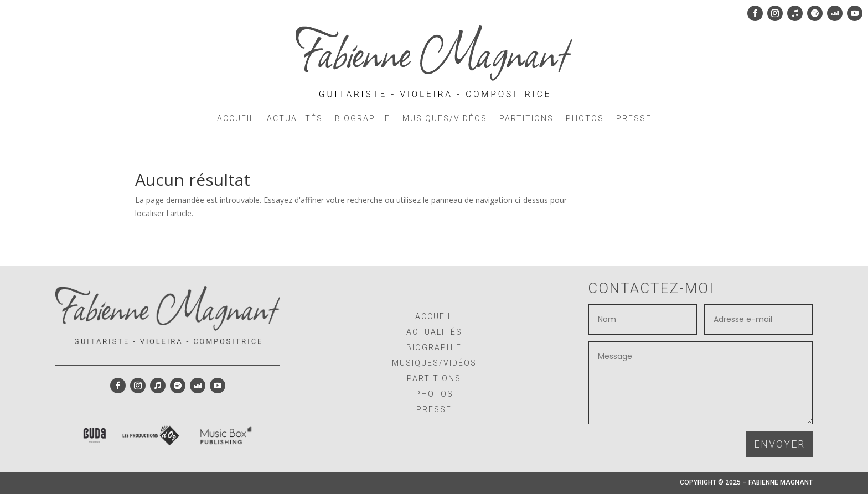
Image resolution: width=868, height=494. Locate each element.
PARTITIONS (526, 118)
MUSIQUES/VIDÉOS (445, 118)
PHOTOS (585, 118)
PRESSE (634, 118)
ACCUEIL (236, 118)
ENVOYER (779, 444)
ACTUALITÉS (295, 118)
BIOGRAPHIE (363, 118)
